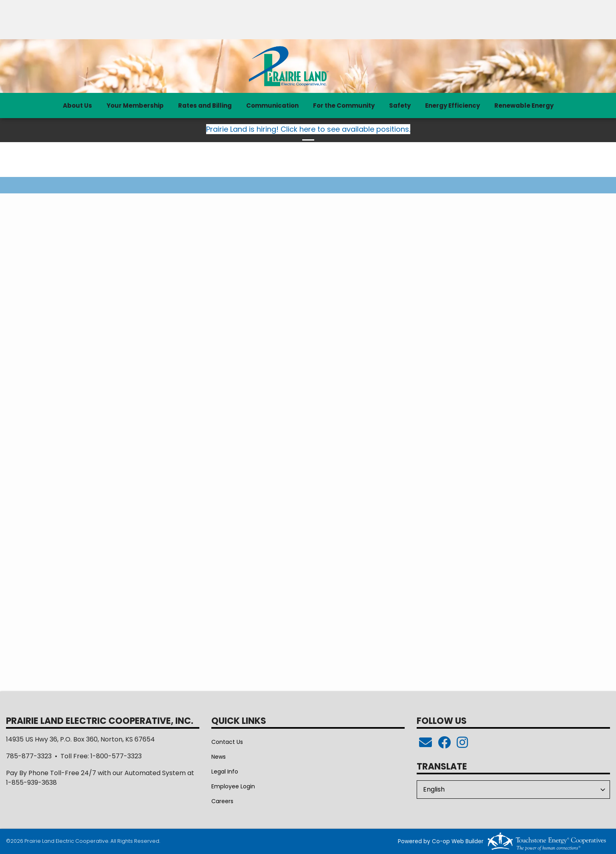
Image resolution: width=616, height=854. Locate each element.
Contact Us (227, 742)
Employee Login (233, 786)
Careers (222, 801)
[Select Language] (513, 790)
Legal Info (225, 772)
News (219, 757)
